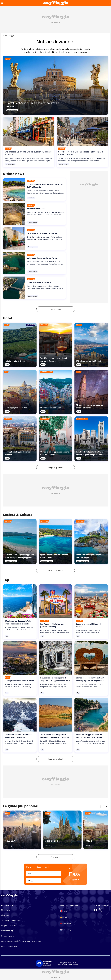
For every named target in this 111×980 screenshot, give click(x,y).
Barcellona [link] (51, 841)
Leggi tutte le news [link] (55, 309)
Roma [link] (88, 841)
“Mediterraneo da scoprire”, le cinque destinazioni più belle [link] (18, 622)
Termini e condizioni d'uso (11, 920)
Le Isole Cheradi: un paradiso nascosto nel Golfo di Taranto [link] (45, 186)
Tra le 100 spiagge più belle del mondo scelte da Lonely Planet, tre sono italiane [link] (91, 737)
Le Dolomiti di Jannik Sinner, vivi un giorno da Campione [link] (19, 736)
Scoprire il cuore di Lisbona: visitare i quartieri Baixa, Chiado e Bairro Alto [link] (81, 153)
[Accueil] (55, 3)
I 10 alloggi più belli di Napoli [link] (88, 361)
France (63, 911)
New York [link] (10, 841)
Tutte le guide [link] (56, 857)
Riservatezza (6, 910)
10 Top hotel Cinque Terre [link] (51, 408)
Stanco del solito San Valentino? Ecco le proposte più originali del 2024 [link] (90, 681)
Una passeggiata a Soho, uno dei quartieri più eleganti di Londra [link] (28, 153)
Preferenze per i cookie (9, 946)
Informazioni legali (8, 931)
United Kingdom (67, 930)
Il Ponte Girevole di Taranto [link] (39, 282)
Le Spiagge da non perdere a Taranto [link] (43, 258)
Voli (43, 873)
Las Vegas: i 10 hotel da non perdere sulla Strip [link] (52, 625)
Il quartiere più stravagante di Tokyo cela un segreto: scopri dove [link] (55, 679)
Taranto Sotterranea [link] (36, 209)
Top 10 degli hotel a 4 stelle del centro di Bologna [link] (54, 360)
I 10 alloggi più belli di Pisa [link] (16, 408)
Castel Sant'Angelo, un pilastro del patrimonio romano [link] (33, 105)
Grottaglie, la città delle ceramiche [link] (42, 233)
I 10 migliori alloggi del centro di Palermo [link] (18, 453)
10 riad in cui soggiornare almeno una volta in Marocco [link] (55, 453)
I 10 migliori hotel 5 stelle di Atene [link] (19, 681)
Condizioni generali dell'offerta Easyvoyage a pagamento (21, 941)
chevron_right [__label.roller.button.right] (106, 807)
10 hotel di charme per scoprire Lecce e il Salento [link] (90, 406)
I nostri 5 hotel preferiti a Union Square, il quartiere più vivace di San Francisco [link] (90, 455)
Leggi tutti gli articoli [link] (56, 468)
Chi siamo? (5, 915)
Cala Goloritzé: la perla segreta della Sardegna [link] (89, 556)
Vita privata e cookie (8, 926)
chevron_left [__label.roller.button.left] (102, 807)
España (64, 917)
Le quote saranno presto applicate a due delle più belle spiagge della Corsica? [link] (19, 557)
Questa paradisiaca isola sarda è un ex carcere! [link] (54, 556)
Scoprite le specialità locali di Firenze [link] (89, 625)
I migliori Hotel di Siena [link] (15, 361)
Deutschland (65, 924)
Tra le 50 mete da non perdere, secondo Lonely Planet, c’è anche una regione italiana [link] (54, 737)
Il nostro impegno (8, 936)
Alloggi (43, 880)
